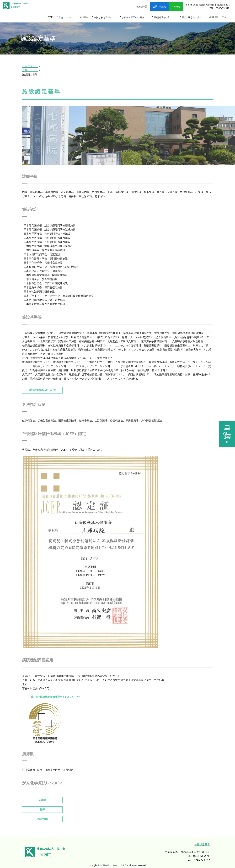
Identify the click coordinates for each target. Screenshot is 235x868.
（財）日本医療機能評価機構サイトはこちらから (58, 695)
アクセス (226, 17)
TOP (57, 17)
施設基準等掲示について (44, 389)
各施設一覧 (133, 6)
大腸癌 (42, 798)
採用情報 (212, 17)
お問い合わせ (153, 6)
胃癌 (42, 807)
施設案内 (89, 17)
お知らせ (168, 6)
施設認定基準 (202, 842)
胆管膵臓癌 (42, 816)
